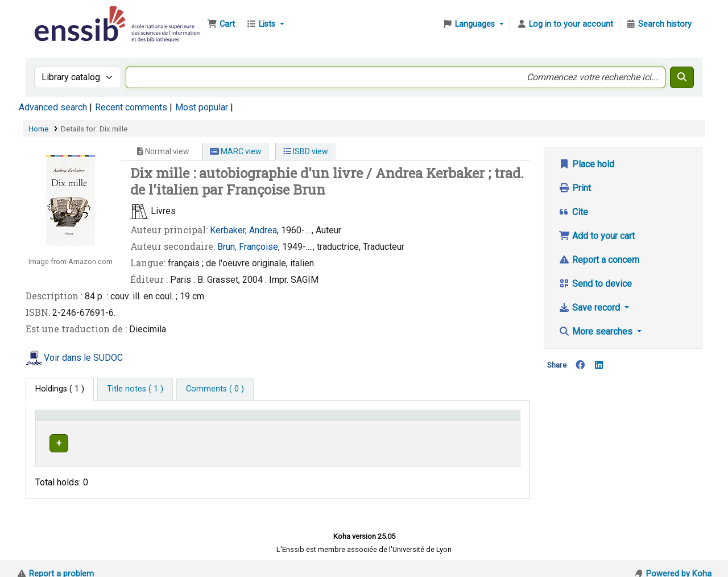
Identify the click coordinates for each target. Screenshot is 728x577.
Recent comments (131, 107)
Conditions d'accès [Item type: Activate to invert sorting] (75, 420)
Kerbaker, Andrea (243, 230)
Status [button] (477, 420)
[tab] (135, 389)
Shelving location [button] (258, 420)
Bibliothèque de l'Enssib (60, 16)
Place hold (586, 164)
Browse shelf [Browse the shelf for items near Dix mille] (399, 441)
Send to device (595, 284)
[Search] (682, 77)
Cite (573, 212)
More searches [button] (597, 331)
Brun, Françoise (248, 247)
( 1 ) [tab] (60, 389)
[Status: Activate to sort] (490, 420)
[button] (221, 24)
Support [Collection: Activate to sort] (175, 420)
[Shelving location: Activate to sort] (278, 420)
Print (575, 188)
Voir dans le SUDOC (83, 358)
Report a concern (599, 260)
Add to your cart (597, 236)
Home (38, 129)
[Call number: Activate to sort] (397, 420)
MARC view (236, 151)
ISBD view (306, 151)
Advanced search (53, 107)
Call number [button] (360, 420)
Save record (590, 308)
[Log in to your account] (565, 24)
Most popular (202, 107)
